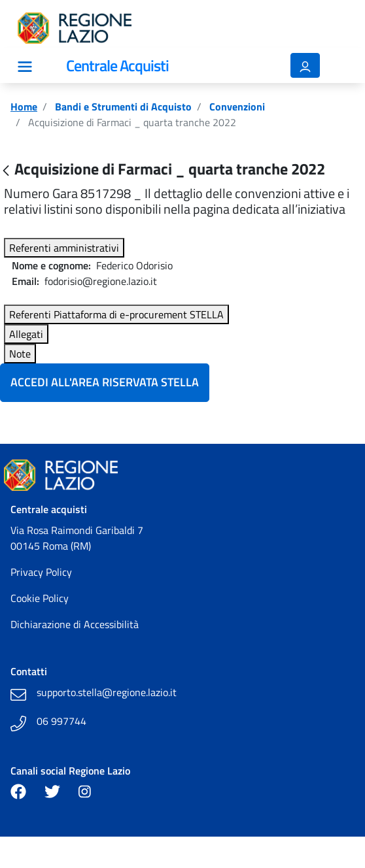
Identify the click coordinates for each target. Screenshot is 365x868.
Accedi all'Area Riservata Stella (105, 382)
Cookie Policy (40, 598)
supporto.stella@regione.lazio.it (107, 692)
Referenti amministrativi (64, 248)
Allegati (26, 334)
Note (20, 354)
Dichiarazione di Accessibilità (75, 624)
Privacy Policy (41, 572)
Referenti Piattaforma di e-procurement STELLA (116, 314)
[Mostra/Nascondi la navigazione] (25, 67)
